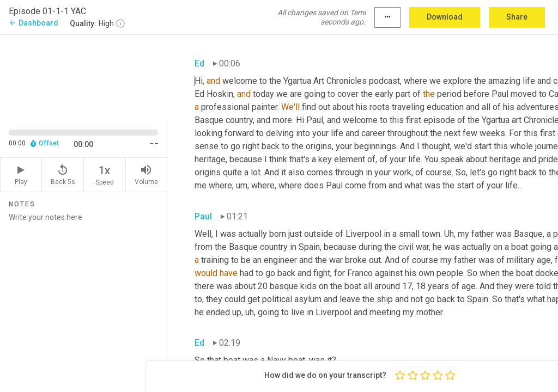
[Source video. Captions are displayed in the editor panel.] (84, 77)
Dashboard (34, 23)
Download (445, 17)
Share (517, 17)
